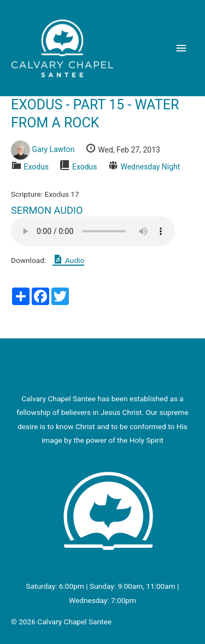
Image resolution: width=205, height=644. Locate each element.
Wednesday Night (150, 167)
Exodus (36, 167)
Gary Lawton (53, 150)
